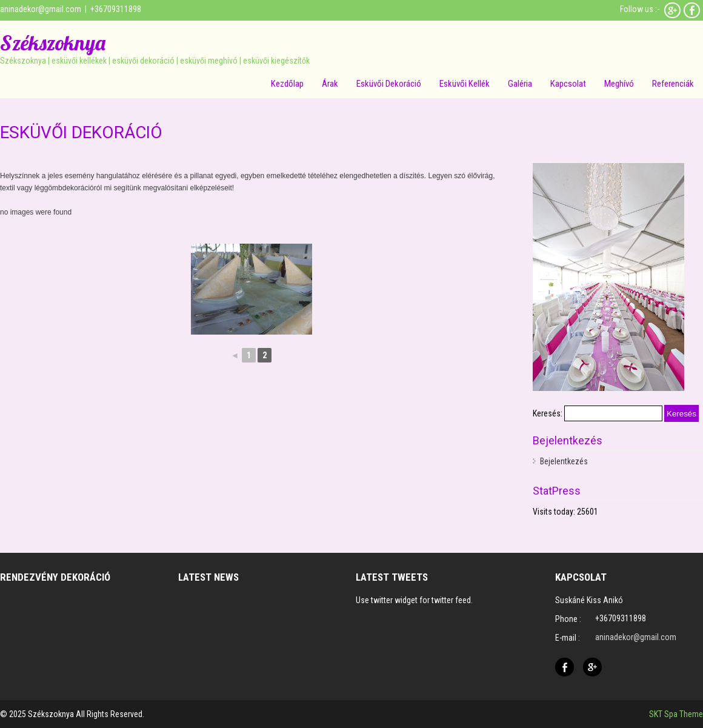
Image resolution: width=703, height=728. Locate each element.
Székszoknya (53, 43)
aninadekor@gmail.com (41, 9)
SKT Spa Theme (676, 714)
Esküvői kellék (465, 84)
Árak (330, 84)
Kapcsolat (568, 84)
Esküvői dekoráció (389, 84)
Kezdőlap (287, 84)
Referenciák (673, 84)
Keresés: (548, 413)
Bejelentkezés (564, 461)
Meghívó (619, 84)
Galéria (520, 84)
